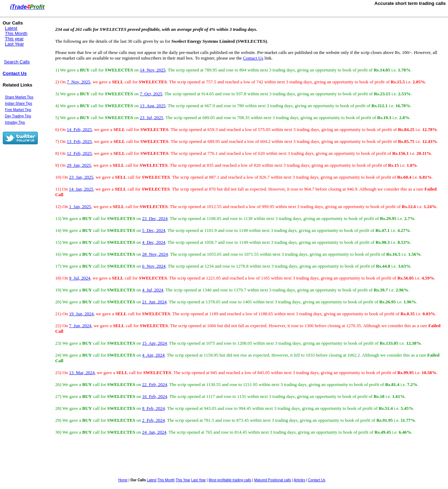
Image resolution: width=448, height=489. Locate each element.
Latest (11, 28)
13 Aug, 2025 (153, 106)
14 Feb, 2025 (79, 129)
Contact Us (15, 73)
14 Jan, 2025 (81, 189)
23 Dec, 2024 (155, 218)
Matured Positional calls (273, 480)
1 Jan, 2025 (80, 206)
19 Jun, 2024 (81, 314)
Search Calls (17, 62)
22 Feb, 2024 (155, 384)
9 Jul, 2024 (80, 278)
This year (14, 39)
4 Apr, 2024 (153, 355)
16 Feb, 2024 (155, 396)
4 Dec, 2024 (154, 242)
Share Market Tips (19, 97)
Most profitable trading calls (230, 480)
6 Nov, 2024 (154, 266)
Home (123, 480)
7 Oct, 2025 (151, 94)
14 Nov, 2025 (153, 70)
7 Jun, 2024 (80, 326)
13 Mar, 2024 (82, 373)
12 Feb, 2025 (79, 153)
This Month (16, 33)
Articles (299, 480)
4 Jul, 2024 (153, 290)
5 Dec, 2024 (154, 230)
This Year (183, 480)
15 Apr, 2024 (155, 343)
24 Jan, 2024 (154, 432)
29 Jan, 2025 (79, 165)
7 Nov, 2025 (79, 82)
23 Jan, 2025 (81, 177)
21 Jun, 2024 (154, 302)
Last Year (14, 44)
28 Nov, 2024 (155, 254)
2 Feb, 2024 (153, 420)
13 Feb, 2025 (79, 141)
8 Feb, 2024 (153, 408)
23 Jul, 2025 (151, 118)
